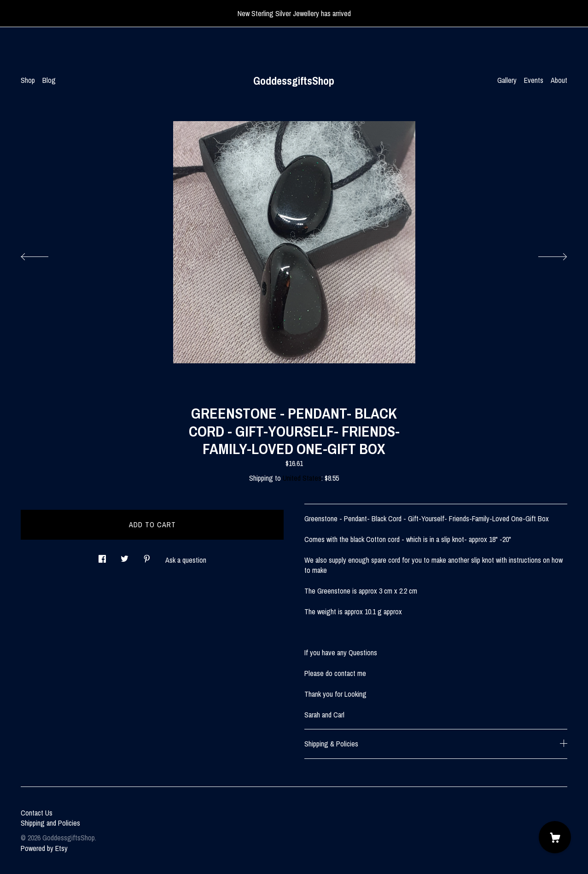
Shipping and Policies (50, 823)
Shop (28, 80)
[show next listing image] (544, 254)
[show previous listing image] (44, 254)
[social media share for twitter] (125, 556)
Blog (49, 80)
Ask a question (186, 560)
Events (534, 80)
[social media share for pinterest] (147, 556)
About (559, 80)
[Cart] (555, 837)
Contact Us (37, 813)
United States (302, 478)
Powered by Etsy (44, 848)
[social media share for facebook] (102, 556)
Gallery (507, 80)
